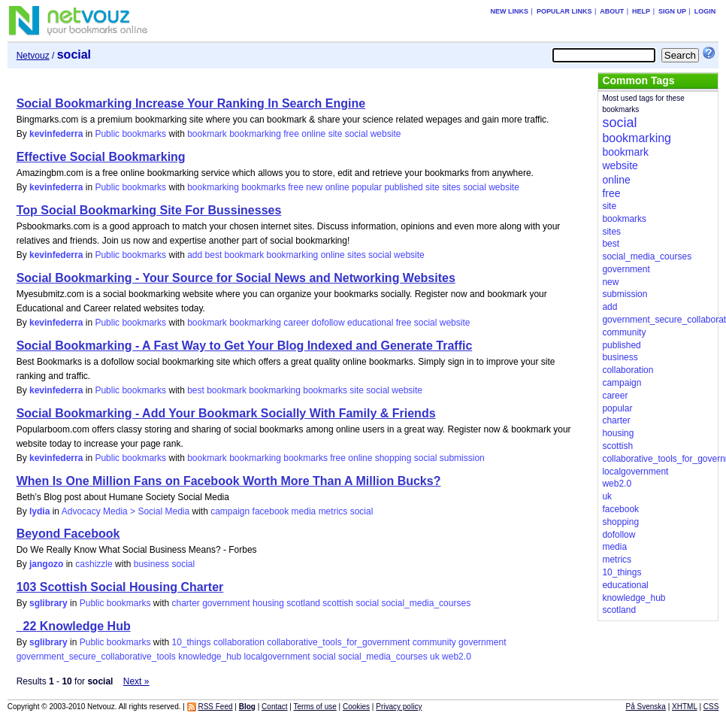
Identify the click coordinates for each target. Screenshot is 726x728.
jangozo (46, 564)
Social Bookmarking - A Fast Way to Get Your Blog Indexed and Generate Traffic (245, 346)
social (357, 134)
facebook (271, 511)
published (403, 187)
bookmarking (255, 134)
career (296, 323)
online (313, 134)
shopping (393, 458)
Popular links (564, 11)
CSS (711, 707)
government (226, 603)
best (214, 255)
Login (705, 11)
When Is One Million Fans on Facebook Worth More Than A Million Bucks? (229, 481)
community (434, 642)
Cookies (356, 707)
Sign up (672, 11)
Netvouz (33, 56)
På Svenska (646, 707)
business (151, 564)
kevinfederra (56, 134)
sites (451, 187)
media (304, 511)
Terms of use (315, 707)
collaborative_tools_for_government (338, 642)
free (291, 134)
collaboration (239, 642)
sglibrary (48, 603)
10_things (191, 642)
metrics (333, 511)
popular (367, 187)
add (195, 255)
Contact (274, 707)
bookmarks (263, 187)
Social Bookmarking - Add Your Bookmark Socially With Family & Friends (226, 413)
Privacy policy (399, 707)
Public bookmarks (130, 134)
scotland (303, 603)
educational (370, 323)
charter (185, 603)
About (612, 11)
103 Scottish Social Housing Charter (120, 587)
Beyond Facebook (68, 534)
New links (510, 11)
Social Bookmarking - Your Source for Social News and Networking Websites (236, 278)
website (386, 134)
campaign (230, 511)
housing (268, 603)
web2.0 (457, 657)
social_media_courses (426, 603)
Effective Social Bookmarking (101, 157)
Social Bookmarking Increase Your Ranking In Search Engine (191, 103)
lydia (39, 511)
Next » (136, 681)
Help (641, 11)
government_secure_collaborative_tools (96, 657)
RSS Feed (215, 707)
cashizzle (94, 564)
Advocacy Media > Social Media (126, 511)
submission (462, 458)
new (314, 187)
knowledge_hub (210, 657)
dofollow (328, 323)
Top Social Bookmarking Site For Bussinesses (149, 210)
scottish (338, 603)
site (336, 134)
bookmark (207, 134)
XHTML (685, 707)
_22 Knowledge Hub (74, 626)
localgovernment (277, 657)
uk (435, 657)
